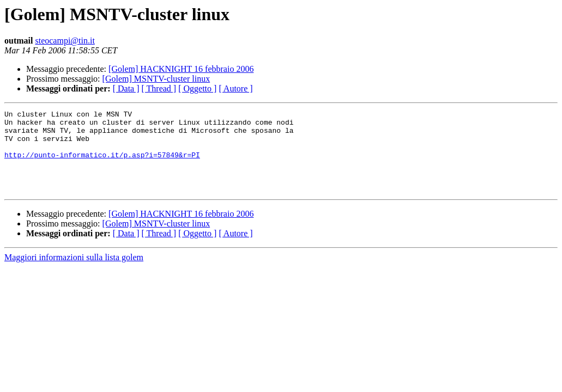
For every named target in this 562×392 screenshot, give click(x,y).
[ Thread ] (159, 88)
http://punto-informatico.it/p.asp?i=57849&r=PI (102, 164)
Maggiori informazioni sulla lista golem (74, 274)
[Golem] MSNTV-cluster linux (156, 79)
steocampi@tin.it (65, 41)
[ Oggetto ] (197, 88)
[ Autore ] (235, 88)
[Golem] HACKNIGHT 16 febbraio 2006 (181, 69)
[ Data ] (126, 88)
